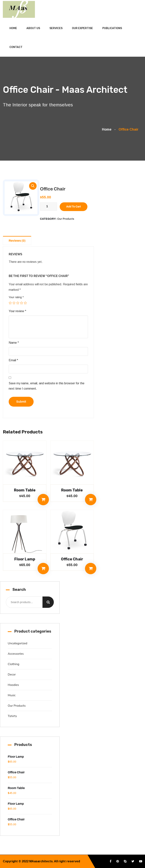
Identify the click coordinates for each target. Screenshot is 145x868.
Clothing (13, 664)
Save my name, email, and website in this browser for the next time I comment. (47, 386)
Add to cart (74, 207)
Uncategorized (17, 643)
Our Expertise (82, 28)
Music (12, 695)
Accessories (16, 654)
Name (14, 343)
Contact (16, 47)
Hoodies (13, 685)
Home (13, 28)
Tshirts (12, 716)
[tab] (18, 240)
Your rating (16, 297)
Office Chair (72, 559)
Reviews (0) (17, 241)
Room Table (25, 490)
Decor (12, 675)
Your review (17, 311)
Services (56, 28)
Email (13, 360)
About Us (33, 28)
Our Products (66, 219)
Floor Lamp (25, 559)
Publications (112, 28)
